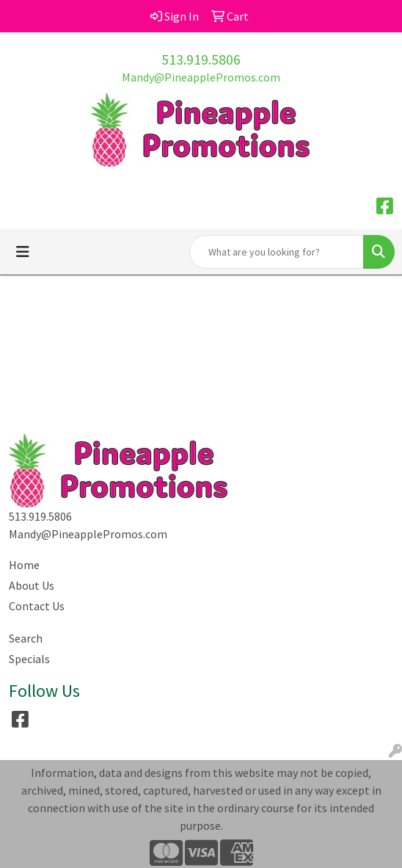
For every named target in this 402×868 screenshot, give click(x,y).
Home (24, 565)
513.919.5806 (201, 59)
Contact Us (37, 606)
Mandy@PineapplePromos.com (201, 77)
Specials (29, 659)
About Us (32, 585)
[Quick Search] (277, 252)
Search (26, 638)
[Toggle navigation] (23, 252)
